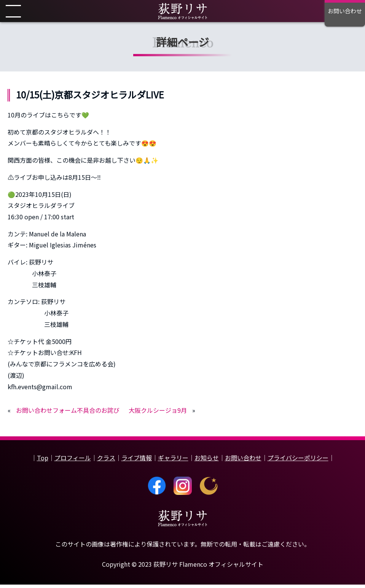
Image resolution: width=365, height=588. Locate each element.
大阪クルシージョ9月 (158, 414)
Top (43, 461)
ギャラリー (173, 461)
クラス (106, 461)
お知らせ (207, 461)
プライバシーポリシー (298, 461)
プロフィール (73, 461)
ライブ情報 (137, 461)
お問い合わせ (243, 461)
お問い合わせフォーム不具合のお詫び (68, 414)
